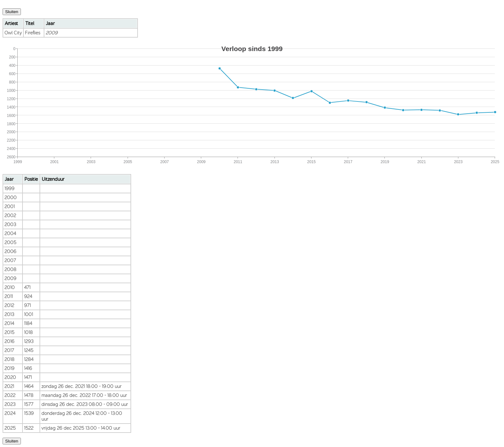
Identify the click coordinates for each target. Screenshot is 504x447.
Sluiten (12, 12)
